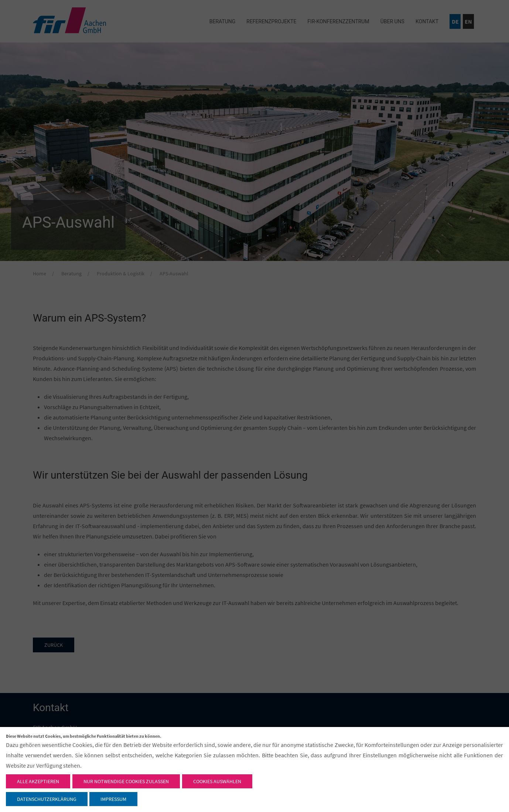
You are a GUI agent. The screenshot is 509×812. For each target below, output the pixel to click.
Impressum (113, 799)
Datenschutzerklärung (47, 799)
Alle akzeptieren (38, 781)
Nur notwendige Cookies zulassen (126, 781)
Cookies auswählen (217, 781)
